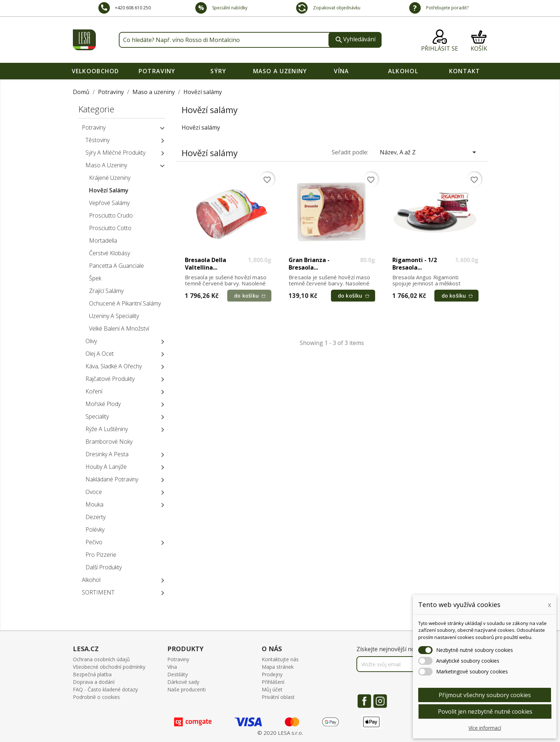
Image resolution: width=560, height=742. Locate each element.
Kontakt (465, 71)
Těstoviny (97, 140)
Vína (341, 71)
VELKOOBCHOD (95, 71)
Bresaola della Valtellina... (206, 264)
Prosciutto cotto (110, 228)
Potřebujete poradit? (447, 8)
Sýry (218, 71)
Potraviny (157, 71)
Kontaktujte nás (280, 659)
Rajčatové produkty (110, 379)
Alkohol (403, 71)
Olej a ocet (100, 354)
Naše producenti (186, 689)
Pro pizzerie (101, 555)
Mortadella (103, 241)
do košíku (246, 296)
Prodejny (272, 674)
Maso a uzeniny (280, 71)
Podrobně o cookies (96, 697)
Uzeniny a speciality (114, 316)
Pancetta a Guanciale (116, 266)
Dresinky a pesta (107, 454)
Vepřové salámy (109, 203)
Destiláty (178, 674)
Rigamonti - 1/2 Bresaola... (415, 264)
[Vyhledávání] (250, 40)
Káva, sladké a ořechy (114, 366)
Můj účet (272, 689)
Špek (95, 278)
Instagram (380, 701)
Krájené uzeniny (110, 178)
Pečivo (94, 542)
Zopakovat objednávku (336, 8)
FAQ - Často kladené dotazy (105, 689)
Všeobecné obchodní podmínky (109, 667)
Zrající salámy (106, 291)
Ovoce (94, 492)
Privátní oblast (278, 697)
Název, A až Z (429, 152)
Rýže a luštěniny (107, 429)
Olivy (91, 341)
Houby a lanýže (106, 467)
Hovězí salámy (109, 190)
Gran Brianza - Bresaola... (309, 264)
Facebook (364, 701)
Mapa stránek (278, 667)
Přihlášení (273, 682)
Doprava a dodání (94, 682)
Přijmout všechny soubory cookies (485, 695)
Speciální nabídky (229, 8)
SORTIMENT (98, 592)
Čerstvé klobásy (109, 253)
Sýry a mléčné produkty (115, 153)
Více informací (485, 728)
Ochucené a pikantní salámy (125, 303)
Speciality (97, 416)
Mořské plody (103, 404)
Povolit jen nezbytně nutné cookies (485, 711)
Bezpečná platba (92, 674)
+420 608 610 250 (133, 8)
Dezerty (95, 517)
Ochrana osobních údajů (101, 659)
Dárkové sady (183, 682)
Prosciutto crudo (111, 215)
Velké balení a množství (119, 328)
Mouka (94, 504)
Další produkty (104, 567)
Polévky (95, 529)
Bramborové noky (109, 442)
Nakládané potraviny (112, 479)
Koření (94, 391)
